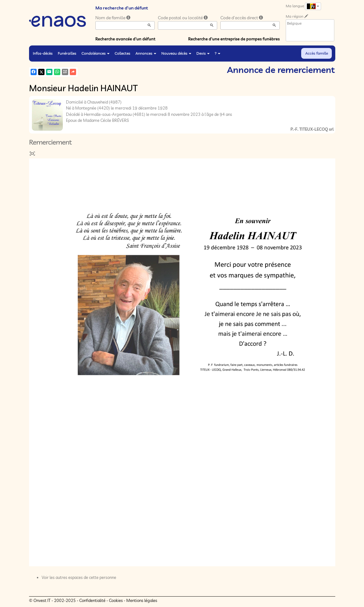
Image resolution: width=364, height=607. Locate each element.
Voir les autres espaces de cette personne (79, 577)
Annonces (146, 53)
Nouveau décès (176, 53)
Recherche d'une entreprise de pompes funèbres (234, 39)
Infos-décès (43, 53)
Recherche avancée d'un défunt (125, 39)
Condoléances (95, 53)
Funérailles (67, 53)
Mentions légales (142, 600)
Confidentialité (92, 600)
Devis (203, 53)
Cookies (116, 600)
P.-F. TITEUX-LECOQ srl (312, 129)
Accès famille (317, 53)
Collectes (122, 53)
